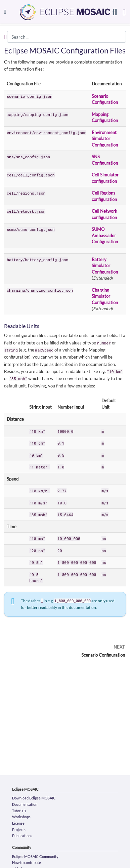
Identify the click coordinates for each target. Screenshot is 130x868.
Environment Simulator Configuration (105, 139)
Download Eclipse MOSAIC (34, 798)
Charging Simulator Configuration (105, 296)
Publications (22, 836)
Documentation (25, 804)
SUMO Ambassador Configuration (105, 235)
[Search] (115, 12)
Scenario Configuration (103, 655)
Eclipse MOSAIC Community (35, 856)
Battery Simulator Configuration (105, 266)
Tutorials (19, 811)
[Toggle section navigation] (6, 37)
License (18, 823)
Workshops (21, 817)
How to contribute (27, 862)
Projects (19, 830)
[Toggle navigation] (5, 12)
